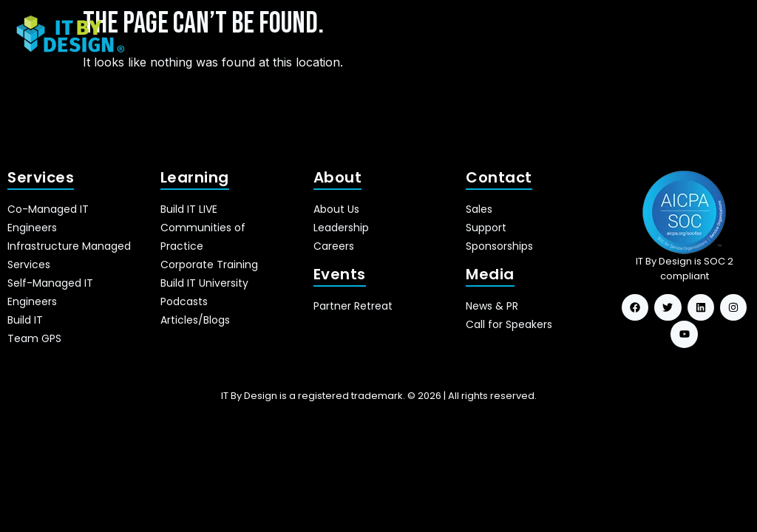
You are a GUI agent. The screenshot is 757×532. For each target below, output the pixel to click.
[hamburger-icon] (726, 34)
